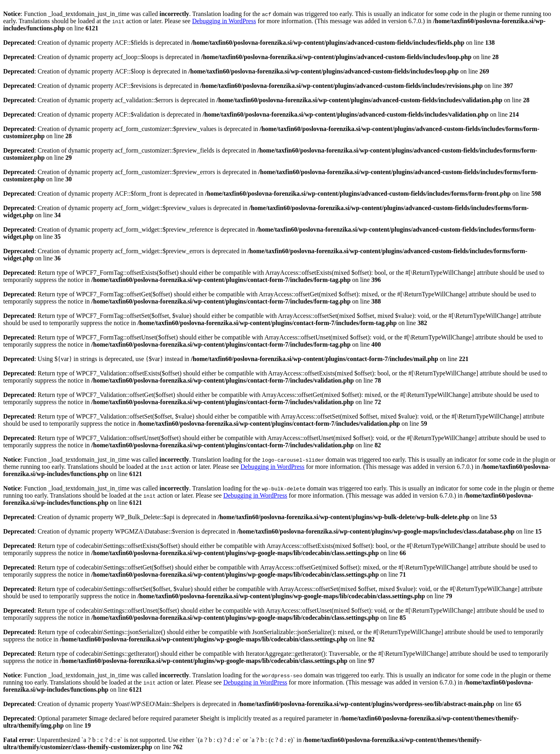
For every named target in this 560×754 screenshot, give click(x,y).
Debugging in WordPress (224, 21)
